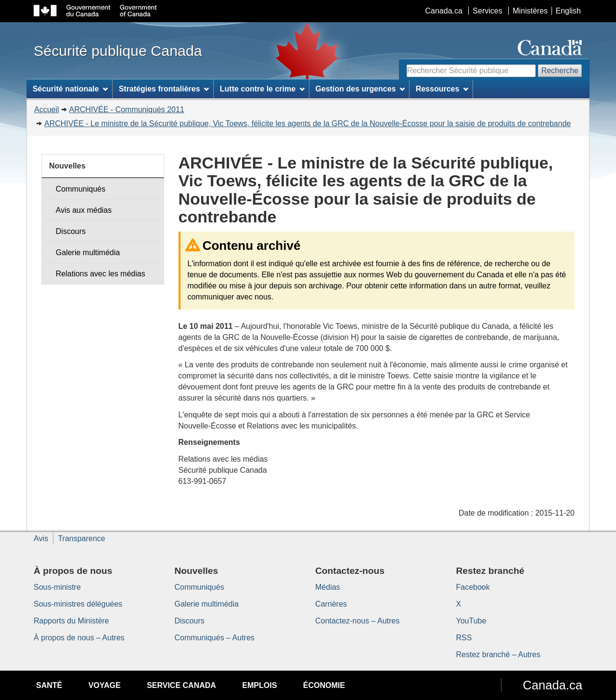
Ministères (530, 11)
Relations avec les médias (101, 274)
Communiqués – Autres (215, 638)
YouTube (471, 621)
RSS (464, 638)
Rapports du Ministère (71, 621)
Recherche (560, 71)
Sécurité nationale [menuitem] (71, 89)
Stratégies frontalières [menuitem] (164, 89)
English (568, 11)
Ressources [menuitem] (442, 89)
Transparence (81, 538)
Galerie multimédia (88, 253)
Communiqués (81, 189)
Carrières (331, 604)
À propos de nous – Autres (79, 638)
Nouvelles (67, 166)
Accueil (47, 110)
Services (487, 11)
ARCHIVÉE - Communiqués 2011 (127, 110)
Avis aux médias (84, 210)
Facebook (473, 587)
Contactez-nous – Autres (357, 621)
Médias (328, 587)
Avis (41, 538)
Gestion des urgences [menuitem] (360, 89)
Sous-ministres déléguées (78, 604)
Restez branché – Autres (498, 655)
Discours (71, 231)
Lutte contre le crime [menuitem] (262, 89)
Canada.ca (444, 11)
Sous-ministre (57, 587)
